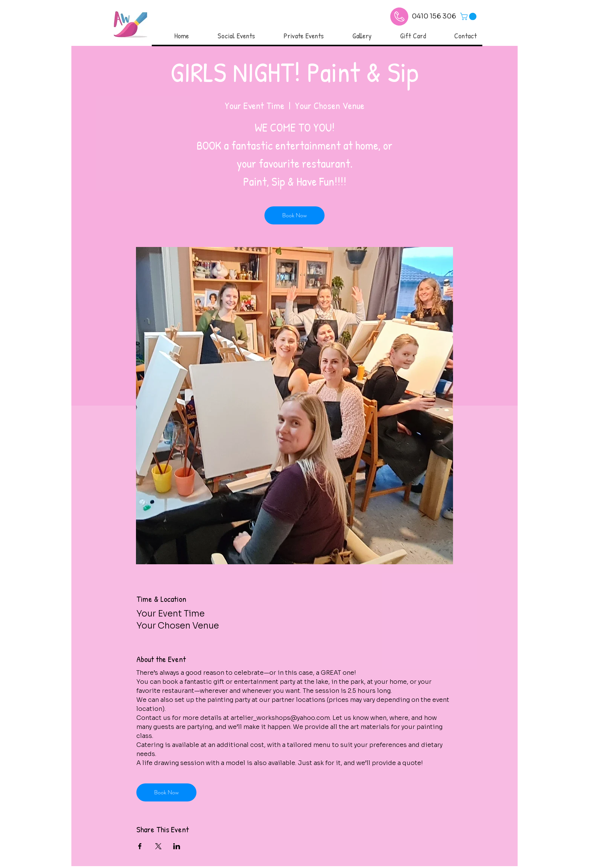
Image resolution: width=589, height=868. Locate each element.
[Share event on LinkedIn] (177, 846)
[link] (469, 17)
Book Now (294, 215)
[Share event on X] (158, 846)
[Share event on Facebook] (140, 846)
